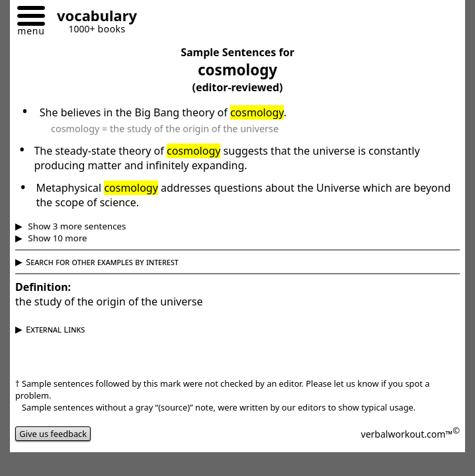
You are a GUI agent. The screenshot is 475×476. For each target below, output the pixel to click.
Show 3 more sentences (76, 226)
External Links (55, 329)
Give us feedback (53, 434)
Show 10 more (57, 238)
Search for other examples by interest (102, 262)
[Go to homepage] (92, 18)
